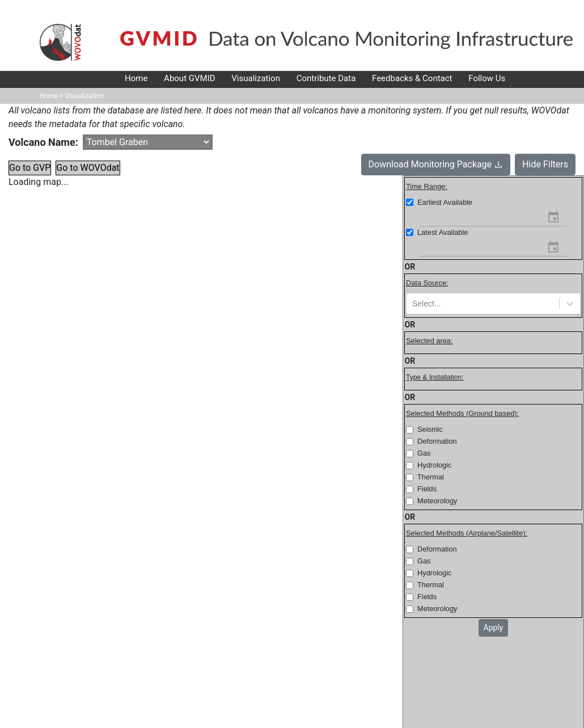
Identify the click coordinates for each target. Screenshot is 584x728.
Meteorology (437, 501)
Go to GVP (30, 168)
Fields (427, 489)
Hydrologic (434, 465)
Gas (424, 453)
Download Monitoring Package (436, 164)
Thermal (431, 477)
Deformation (437, 441)
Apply (494, 628)
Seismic (430, 429)
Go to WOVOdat (88, 168)
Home (49, 96)
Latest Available (443, 232)
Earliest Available (445, 202)
